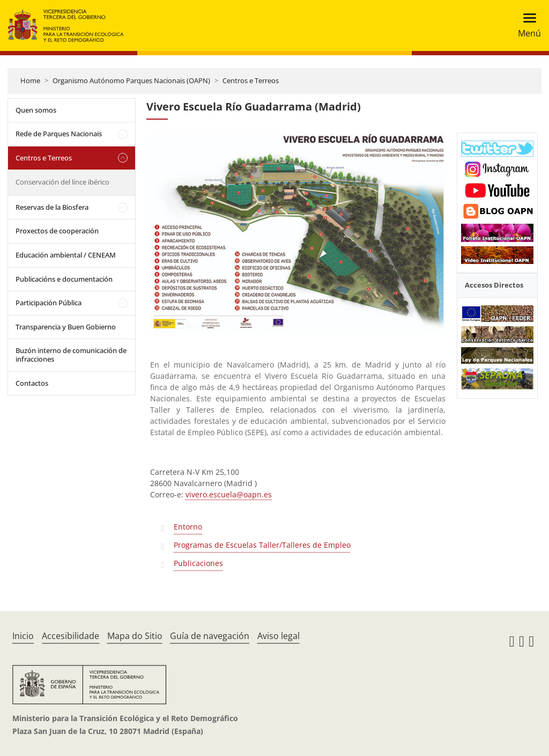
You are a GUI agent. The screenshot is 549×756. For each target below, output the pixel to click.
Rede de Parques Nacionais (59, 134)
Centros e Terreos (251, 80)
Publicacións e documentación (64, 279)
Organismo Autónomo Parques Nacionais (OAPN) (131, 80)
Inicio (23, 636)
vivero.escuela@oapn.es (229, 494)
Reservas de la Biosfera (52, 207)
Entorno (188, 527)
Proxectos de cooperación (57, 231)
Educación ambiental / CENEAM (66, 255)
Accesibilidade (71, 636)
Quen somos (36, 110)
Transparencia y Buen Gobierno (66, 327)
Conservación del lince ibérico (62, 182)
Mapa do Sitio (135, 636)
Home (30, 80)
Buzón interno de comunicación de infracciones (71, 355)
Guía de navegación (210, 636)
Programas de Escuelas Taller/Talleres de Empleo (262, 545)
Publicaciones (198, 563)
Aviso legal (279, 636)
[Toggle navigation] (526, 25)
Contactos (32, 383)
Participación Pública (49, 303)
